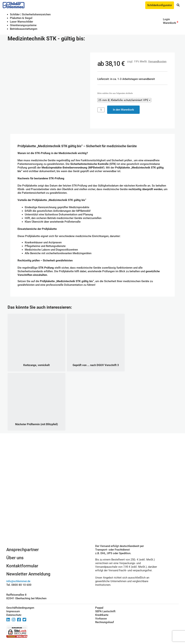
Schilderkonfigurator (160, 5)
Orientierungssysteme (23, 25)
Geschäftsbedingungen (20, 608)
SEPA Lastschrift (105, 611)
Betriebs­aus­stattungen (24, 29)
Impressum (13, 611)
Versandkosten (157, 62)
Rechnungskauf (105, 622)
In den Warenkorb (123, 110)
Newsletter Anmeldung (28, 574)
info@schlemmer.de (18, 581)
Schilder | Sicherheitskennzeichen (30, 14)
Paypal (99, 608)
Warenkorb (169, 23)
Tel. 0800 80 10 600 (19, 585)
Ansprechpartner (22, 550)
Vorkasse (101, 619)
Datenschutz (14, 615)
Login (166, 19)
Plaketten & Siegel (21, 18)
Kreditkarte (102, 615)
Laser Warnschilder (21, 22)
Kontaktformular (22, 566)
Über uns (15, 558)
